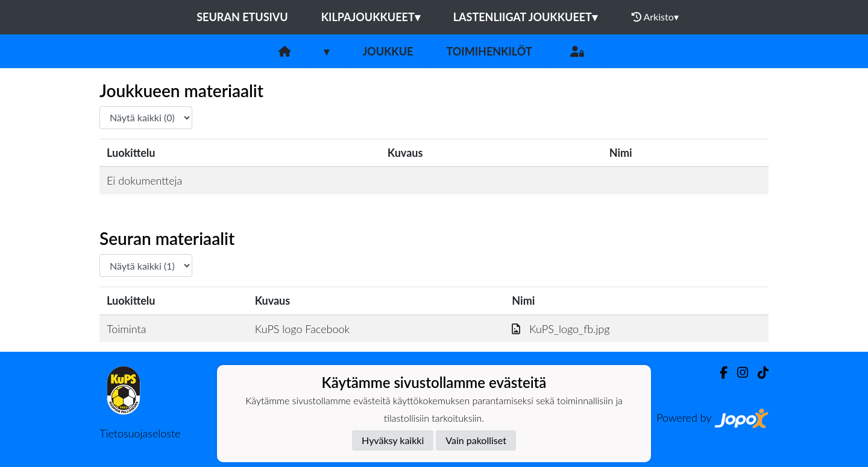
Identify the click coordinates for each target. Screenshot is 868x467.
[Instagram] (738, 373)
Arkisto (655, 17)
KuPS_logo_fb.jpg (561, 329)
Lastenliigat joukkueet (525, 17)
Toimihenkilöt (489, 51)
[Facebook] (719, 373)
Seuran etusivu (242, 17)
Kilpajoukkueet (371, 17)
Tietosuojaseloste (140, 433)
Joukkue (388, 51)
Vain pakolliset (476, 440)
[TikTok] (758, 373)
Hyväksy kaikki (393, 440)
